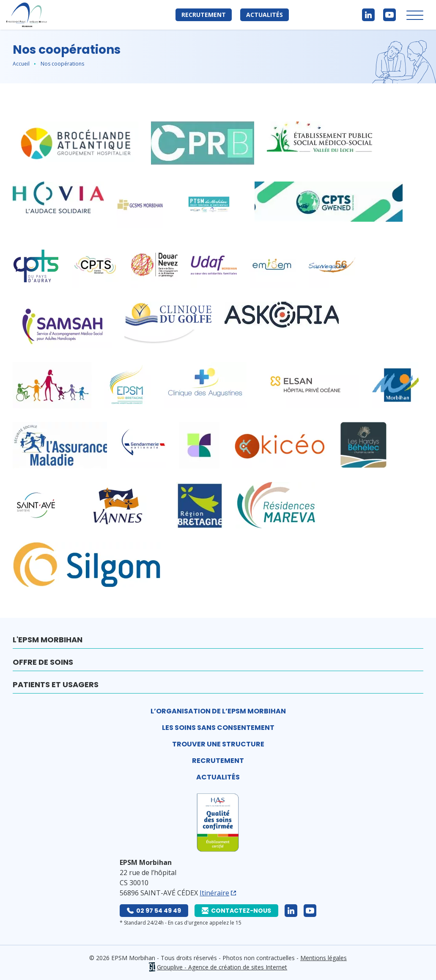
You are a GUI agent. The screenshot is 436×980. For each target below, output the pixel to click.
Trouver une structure (218, 744)
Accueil (21, 64)
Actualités (265, 15)
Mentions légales (324, 958)
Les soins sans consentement (218, 728)
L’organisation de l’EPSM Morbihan (218, 711)
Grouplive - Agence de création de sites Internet (222, 967)
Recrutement (204, 15)
